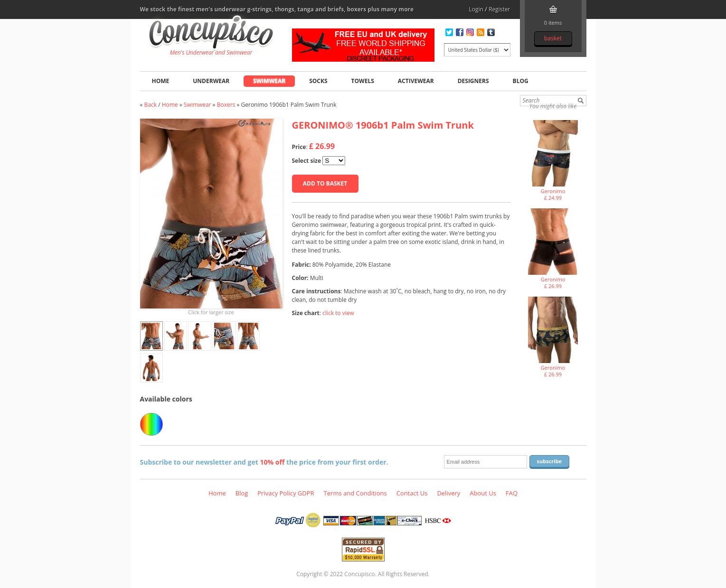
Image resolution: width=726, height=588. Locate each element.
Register (499, 9)
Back (151, 105)
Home (161, 81)
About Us (483, 493)
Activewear (416, 81)
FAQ (512, 493)
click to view (338, 313)
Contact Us (412, 493)
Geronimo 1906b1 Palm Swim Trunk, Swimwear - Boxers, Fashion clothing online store (211, 34)
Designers (473, 81)
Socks (318, 81)
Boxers (226, 105)
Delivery (448, 493)
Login (476, 9)
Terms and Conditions (355, 493)
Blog (521, 81)
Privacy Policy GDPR (286, 493)
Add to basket (325, 183)
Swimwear (269, 81)
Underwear (211, 81)
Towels (363, 81)
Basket (553, 38)
